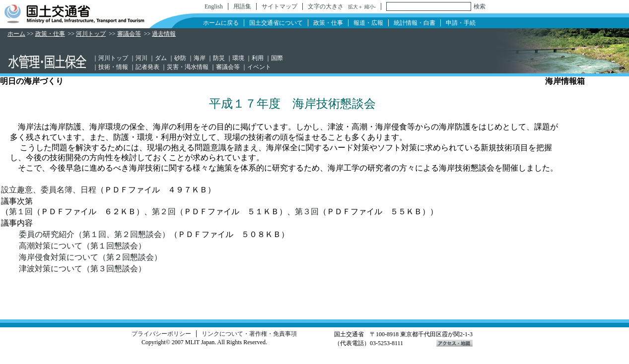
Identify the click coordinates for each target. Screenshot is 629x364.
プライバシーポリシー (161, 334)
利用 (258, 58)
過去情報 (164, 34)
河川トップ (91, 34)
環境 (238, 58)
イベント (259, 67)
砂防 (180, 58)
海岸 (200, 58)
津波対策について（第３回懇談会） (82, 269)
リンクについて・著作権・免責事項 (249, 334)
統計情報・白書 (415, 23)
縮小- (370, 7)
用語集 (242, 6)
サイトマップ (280, 6)
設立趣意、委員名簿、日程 (49, 190)
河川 (141, 58)
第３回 (307, 212)
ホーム (16, 34)
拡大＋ (355, 7)
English (214, 6)
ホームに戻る (221, 23)
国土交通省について (276, 23)
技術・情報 (113, 67)
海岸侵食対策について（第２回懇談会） (90, 257)
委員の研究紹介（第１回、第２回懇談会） (94, 234)
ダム (161, 58)
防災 (219, 58)
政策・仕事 (328, 23)
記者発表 (147, 67)
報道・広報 (368, 23)
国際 (277, 58)
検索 (480, 6)
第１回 (21, 212)
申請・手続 (461, 23)
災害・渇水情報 (188, 67)
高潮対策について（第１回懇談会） (82, 246)
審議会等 (129, 34)
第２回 (164, 212)
